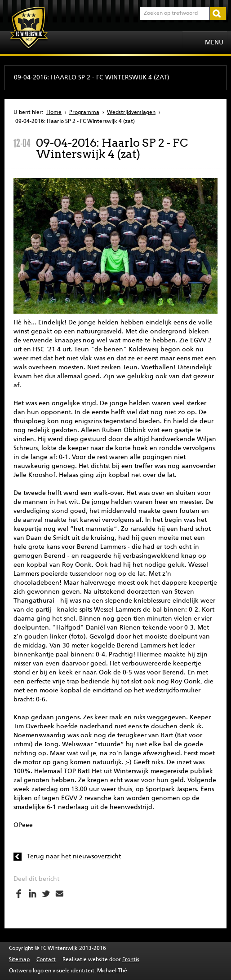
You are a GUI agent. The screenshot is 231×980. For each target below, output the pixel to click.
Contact (46, 960)
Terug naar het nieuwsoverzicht (74, 857)
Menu (214, 43)
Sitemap (19, 960)
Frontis (131, 960)
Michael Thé (112, 971)
